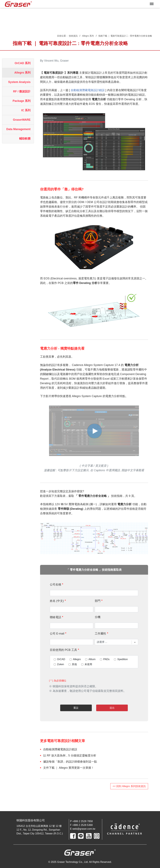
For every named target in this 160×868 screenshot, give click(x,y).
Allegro (77, 659)
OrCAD (61, 659)
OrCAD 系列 (23, 63)
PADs (106, 659)
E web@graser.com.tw (83, 829)
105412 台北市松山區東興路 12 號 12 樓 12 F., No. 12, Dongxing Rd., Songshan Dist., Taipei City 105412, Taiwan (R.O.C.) (40, 830)
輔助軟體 (25, 139)
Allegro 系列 (88, 36)
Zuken (61, 664)
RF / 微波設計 (22, 91)
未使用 (88, 664)
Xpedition (123, 659)
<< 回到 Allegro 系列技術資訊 (129, 786)
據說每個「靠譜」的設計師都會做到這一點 (70, 762)
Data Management (18, 129)
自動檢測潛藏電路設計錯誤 (88, 90)
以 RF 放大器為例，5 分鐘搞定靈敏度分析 (70, 755)
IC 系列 (26, 110)
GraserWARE (22, 120)
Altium (92, 659)
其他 (74, 664)
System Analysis (19, 82)
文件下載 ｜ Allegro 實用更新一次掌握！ (69, 768)
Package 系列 (22, 101)
